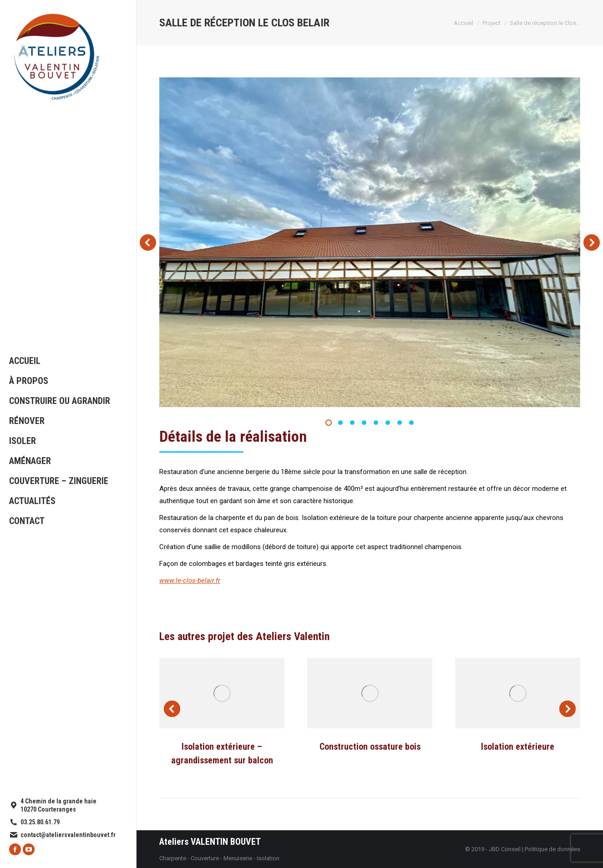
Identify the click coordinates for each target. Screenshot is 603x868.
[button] (329, 423)
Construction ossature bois (370, 747)
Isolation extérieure (518, 747)
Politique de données (552, 849)
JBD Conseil (505, 849)
